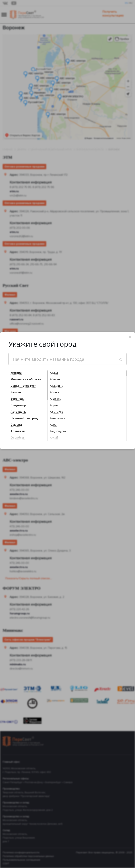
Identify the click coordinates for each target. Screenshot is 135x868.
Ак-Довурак (58, 431)
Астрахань (18, 412)
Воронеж (17, 399)
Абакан (55, 379)
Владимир (18, 405)
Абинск (55, 392)
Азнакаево (57, 418)
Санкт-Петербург (23, 386)
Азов (53, 425)
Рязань (16, 392)
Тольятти (18, 431)
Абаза (54, 373)
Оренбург (18, 438)
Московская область (26, 379)
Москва (16, 373)
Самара (16, 425)
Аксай (54, 438)
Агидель (56, 399)
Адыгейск (56, 412)
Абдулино (57, 386)
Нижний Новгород (24, 418)
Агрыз (54, 405)
